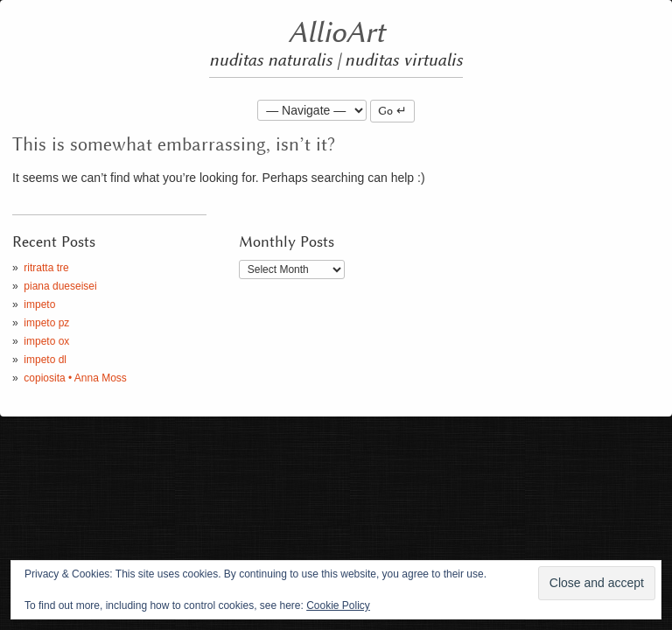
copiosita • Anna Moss (75, 378)
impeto (39, 304)
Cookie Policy (338, 605)
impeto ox (46, 341)
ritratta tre (46, 268)
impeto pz (46, 323)
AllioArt (336, 33)
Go (385, 112)
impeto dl (45, 360)
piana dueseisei (60, 286)
